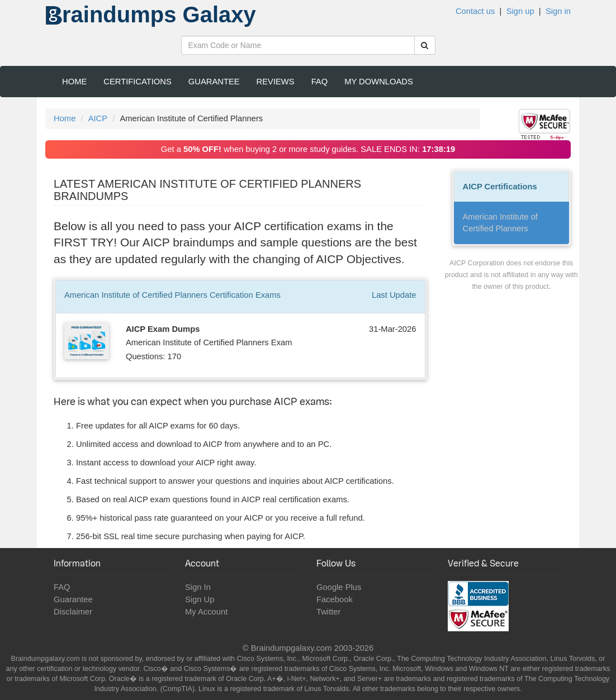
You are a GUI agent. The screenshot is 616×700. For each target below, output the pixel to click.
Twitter (328, 612)
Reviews (276, 82)
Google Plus (339, 587)
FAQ (320, 82)
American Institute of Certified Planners (500, 223)
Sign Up (200, 599)
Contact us (475, 11)
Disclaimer (73, 612)
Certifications (138, 82)
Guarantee (214, 82)
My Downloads (379, 82)
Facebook (335, 599)
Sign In (198, 587)
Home (74, 82)
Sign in (558, 11)
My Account (206, 612)
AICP (98, 118)
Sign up (520, 11)
